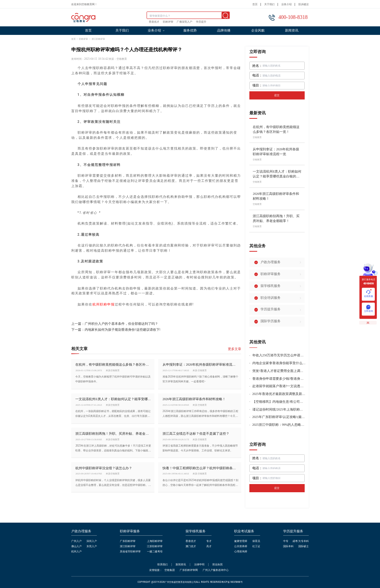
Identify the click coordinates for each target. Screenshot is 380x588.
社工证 (256, 547)
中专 (286, 541)
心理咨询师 (241, 552)
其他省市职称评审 (130, 552)
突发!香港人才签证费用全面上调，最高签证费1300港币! (279, 371)
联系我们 (163, 564)
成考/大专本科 (301, 541)
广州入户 (76, 541)
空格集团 (170, 570)
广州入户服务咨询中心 (216, 570)
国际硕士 (304, 547)
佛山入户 (76, 547)
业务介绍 (286, 4)
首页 (255, 4)
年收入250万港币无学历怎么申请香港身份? (279, 355)
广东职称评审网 (189, 570)
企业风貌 (258, 30)
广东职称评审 (128, 541)
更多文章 (235, 349)
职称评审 (168, 22)
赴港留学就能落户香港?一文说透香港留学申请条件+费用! (279, 386)
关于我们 (269, 4)
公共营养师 (241, 547)
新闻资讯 (292, 30)
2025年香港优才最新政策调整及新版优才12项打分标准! (279, 394)
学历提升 (201, 22)
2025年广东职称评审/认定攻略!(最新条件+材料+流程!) (279, 417)
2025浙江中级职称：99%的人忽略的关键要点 (279, 425)
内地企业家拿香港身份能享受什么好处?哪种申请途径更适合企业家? (279, 363)
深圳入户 (92, 541)
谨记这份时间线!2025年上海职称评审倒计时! (279, 410)
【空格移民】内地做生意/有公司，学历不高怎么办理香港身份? (279, 402)
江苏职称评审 (155, 547)
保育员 (256, 541)
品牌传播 (224, 30)
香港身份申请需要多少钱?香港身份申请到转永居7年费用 (279, 379)
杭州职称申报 (104, 304)
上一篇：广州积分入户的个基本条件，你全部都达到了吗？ (115, 324)
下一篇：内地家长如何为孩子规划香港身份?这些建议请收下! (116, 330)
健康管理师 (241, 541)
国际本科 (288, 547)
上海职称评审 (155, 541)
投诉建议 (304, 4)
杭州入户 (76, 552)
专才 (209, 541)
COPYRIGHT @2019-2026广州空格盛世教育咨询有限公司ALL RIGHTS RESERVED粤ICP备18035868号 (190, 582)
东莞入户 (92, 547)
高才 (209, 547)
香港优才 (154, 22)
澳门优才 (191, 547)
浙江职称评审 (98, 39)
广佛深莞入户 (184, 22)
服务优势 (190, 30)
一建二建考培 (155, 552)
